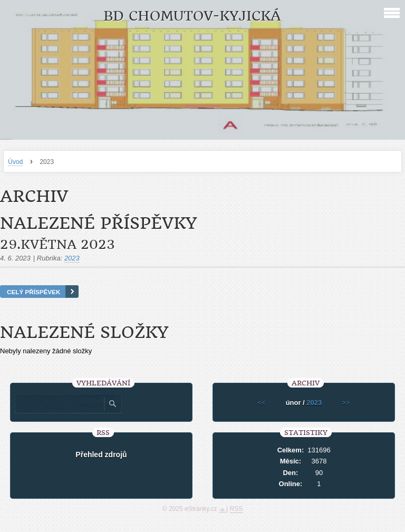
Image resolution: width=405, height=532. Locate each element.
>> (346, 403)
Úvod (15, 162)
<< (261, 403)
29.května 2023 (57, 245)
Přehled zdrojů (101, 454)
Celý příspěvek (33, 292)
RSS (237, 509)
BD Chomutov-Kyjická (192, 16)
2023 (72, 258)
